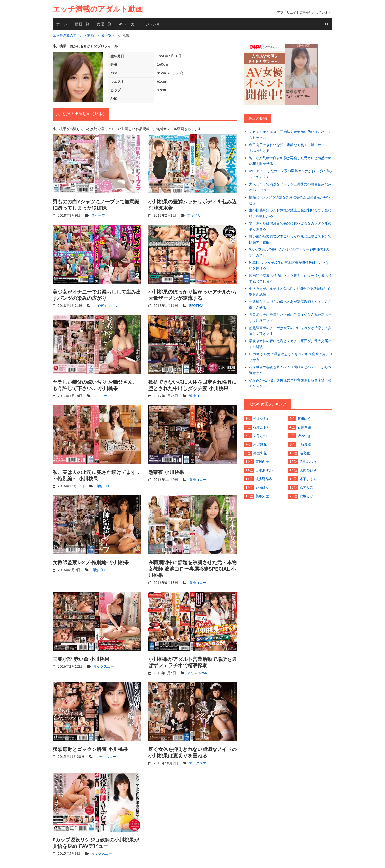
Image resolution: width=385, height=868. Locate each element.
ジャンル (153, 24)
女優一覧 (104, 24)
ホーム (62, 24)
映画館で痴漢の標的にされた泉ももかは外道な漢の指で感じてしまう (290, 279)
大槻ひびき (308, 470)
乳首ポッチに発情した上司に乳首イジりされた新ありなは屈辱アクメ (290, 318)
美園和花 (260, 453)
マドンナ (100, 396)
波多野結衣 (264, 479)
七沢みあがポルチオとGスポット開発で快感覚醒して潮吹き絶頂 (290, 292)
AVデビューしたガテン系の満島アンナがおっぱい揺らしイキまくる (291, 174)
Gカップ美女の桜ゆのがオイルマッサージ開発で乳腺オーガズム (290, 252)
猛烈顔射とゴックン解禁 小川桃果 (90, 749)
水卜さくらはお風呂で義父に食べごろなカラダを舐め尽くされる (290, 226)
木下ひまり (308, 479)
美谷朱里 (262, 496)
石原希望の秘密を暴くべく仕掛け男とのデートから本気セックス (290, 370)
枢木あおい (262, 427)
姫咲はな (262, 487)
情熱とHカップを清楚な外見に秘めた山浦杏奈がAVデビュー (290, 200)
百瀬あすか (264, 470)
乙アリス (306, 487)
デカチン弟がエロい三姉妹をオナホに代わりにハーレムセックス (290, 135)
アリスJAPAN (197, 673)
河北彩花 (260, 444)
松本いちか (262, 419)
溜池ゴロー (198, 396)
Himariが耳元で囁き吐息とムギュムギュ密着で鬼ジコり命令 (291, 357)
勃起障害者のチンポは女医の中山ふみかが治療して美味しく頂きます (290, 331)
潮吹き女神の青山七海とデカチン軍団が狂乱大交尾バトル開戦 (290, 344)
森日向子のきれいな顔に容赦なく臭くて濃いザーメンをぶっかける (290, 148)
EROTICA (196, 306)
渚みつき (304, 436)
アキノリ (194, 215)
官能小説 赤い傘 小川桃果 (81, 659)
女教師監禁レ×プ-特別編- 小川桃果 (91, 562)
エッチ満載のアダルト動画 (98, 9)
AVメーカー (129, 24)
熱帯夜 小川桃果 (166, 472)
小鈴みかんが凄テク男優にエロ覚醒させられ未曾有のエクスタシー (290, 383)
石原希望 (304, 427)
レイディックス (105, 306)
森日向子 (262, 462)
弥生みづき (308, 462)
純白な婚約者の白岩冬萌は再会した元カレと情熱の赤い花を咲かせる (290, 161)
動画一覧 (82, 24)
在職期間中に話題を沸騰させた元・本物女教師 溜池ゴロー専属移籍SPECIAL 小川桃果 (192, 569)
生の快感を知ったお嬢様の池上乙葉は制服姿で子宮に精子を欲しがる (290, 213)
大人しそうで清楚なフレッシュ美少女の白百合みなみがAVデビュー (290, 187)
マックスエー (104, 666)
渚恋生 (305, 453)
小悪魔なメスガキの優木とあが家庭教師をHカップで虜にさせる (290, 305)
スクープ (98, 215)
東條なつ (260, 436)
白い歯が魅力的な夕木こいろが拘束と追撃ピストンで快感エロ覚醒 (290, 239)
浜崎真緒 (304, 444)
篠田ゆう (304, 419)
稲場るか (306, 496)
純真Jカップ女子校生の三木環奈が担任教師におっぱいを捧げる (289, 265)
